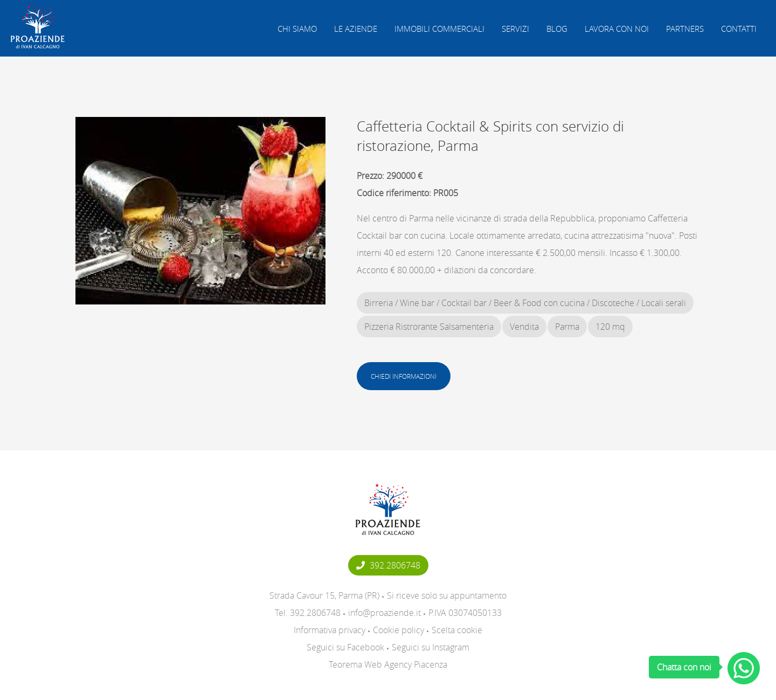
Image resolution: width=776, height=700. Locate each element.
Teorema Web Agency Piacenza (388, 664)
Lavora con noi (617, 29)
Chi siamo (297, 29)
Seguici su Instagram (431, 647)
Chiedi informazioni (404, 376)
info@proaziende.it (384, 613)
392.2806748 (388, 565)
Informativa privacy (330, 630)
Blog (557, 29)
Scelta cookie (457, 630)
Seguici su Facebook (345, 647)
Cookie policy (399, 630)
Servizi (515, 29)
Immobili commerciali (439, 29)
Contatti (739, 29)
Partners (685, 29)
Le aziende (356, 29)
